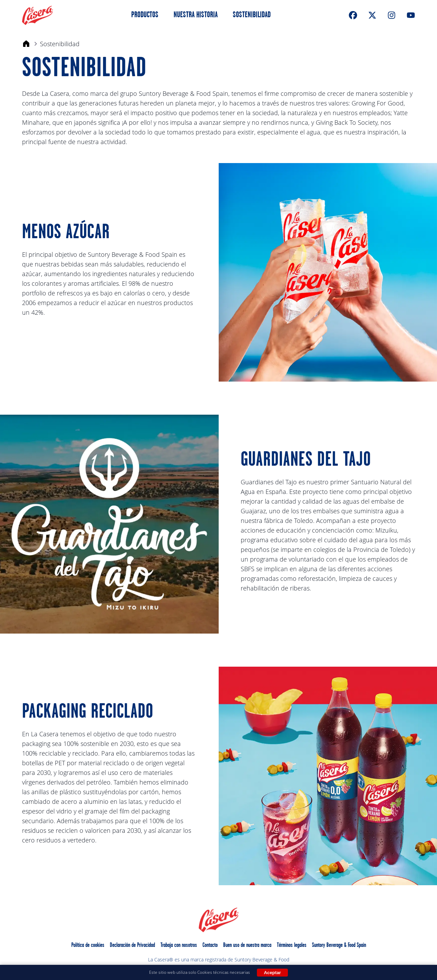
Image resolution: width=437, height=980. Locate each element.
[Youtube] (411, 15)
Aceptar (272, 973)
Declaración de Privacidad (132, 945)
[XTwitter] (372, 15)
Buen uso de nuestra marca (247, 945)
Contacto (210, 945)
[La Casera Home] (38, 15)
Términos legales (292, 945)
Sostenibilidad (252, 15)
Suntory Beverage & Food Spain (339, 945)
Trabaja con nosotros (179, 945)
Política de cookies (88, 945)
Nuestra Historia (196, 15)
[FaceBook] (353, 15)
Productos (145, 15)
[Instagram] (392, 15)
